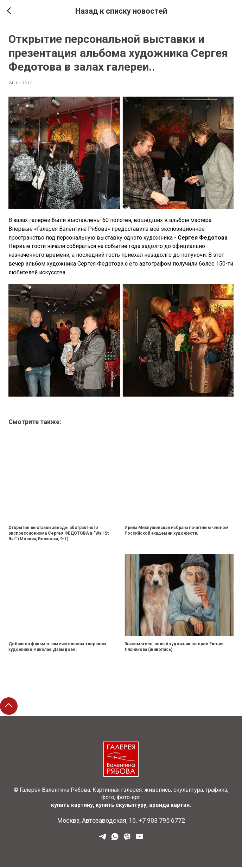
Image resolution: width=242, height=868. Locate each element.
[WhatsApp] (115, 840)
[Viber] (127, 840)
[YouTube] (139, 840)
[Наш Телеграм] (103, 840)
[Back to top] (9, 707)
